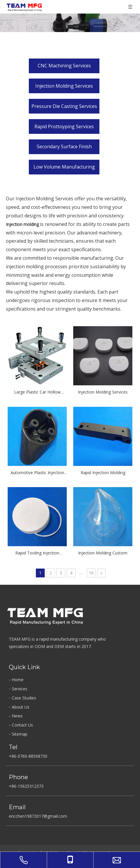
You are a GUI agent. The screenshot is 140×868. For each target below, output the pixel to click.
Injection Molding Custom (103, 553)
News (17, 716)
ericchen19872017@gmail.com (38, 816)
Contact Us (22, 725)
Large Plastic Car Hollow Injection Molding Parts (37, 392)
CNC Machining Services (64, 66)
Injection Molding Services (64, 86)
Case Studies (24, 698)
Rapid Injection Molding (103, 473)
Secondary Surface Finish (64, 146)
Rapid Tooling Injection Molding (37, 553)
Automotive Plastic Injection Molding (37, 473)
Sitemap (20, 734)
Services (20, 689)
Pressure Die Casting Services (64, 106)
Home (18, 680)
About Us (21, 707)
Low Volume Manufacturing (64, 167)
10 (91, 573)
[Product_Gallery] (70, 16)
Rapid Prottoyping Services (64, 126)
